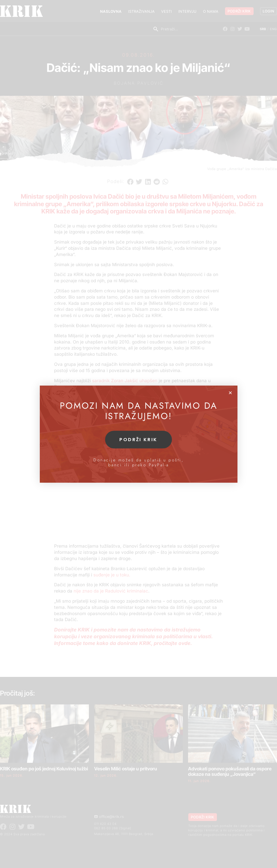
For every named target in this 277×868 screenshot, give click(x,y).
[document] (138, 434)
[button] (230, 393)
